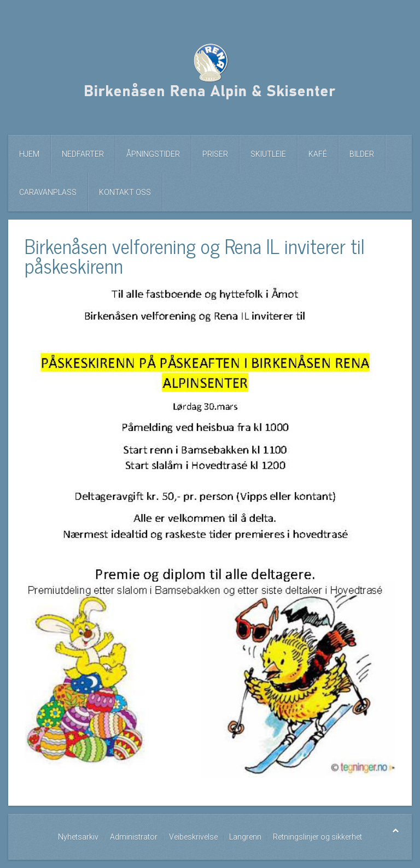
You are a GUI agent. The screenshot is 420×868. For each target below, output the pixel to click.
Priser (215, 154)
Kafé (318, 154)
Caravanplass (48, 192)
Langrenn (245, 837)
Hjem (29, 154)
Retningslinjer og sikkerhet (317, 837)
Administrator (134, 837)
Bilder (362, 154)
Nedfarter (83, 154)
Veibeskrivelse (193, 837)
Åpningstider (153, 154)
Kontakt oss (125, 192)
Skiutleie (268, 154)
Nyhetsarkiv (78, 837)
